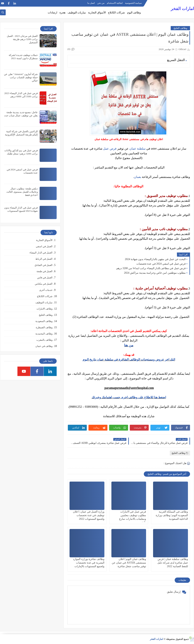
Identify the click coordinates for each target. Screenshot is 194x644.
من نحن (101, 3)
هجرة (62, 13)
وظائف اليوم (134, 13)
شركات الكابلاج (116, 13)
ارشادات (52, 13)
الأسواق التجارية (97, 13)
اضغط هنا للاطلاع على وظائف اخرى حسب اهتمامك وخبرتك (129, 397)
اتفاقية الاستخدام (115, 3)
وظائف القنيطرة (44, 327)
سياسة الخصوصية (133, 3)
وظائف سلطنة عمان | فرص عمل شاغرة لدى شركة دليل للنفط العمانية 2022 (173, 563)
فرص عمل (110, 149)
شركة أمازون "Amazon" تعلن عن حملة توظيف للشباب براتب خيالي (21, 77)
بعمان (138, 177)
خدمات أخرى (46, 290)
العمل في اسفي (44, 246)
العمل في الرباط (44, 259)
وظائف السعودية (44, 321)
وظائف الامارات (45, 309)
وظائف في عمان (44, 346)
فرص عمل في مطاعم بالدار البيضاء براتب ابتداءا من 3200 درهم (151, 268)
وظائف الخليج (180, 28)
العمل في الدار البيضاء (41, 253)
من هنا (129, 345)
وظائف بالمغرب (44, 340)
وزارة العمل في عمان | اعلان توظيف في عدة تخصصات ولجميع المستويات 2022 (89, 515)
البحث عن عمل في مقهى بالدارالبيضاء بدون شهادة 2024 (155, 259)
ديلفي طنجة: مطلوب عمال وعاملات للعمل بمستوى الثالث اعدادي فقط (22, 192)
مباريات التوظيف (77, 13)
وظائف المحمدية (44, 334)
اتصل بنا (91, 3)
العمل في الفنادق (44, 265)
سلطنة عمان (137, 149)
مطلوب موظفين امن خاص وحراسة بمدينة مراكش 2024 (155, 273)
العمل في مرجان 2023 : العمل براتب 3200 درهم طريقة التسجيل (22, 39)
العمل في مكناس (44, 284)
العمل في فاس (45, 278)
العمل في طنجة (45, 271)
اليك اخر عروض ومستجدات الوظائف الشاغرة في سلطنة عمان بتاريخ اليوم (129, 359)
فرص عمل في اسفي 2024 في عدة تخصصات (161, 264)
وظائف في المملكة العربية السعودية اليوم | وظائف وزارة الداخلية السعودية (172, 515)
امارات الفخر (182, 9)
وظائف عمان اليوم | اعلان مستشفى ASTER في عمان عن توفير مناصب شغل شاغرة (129, 563)
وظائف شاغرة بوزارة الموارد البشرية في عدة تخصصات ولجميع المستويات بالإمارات (89, 563)
